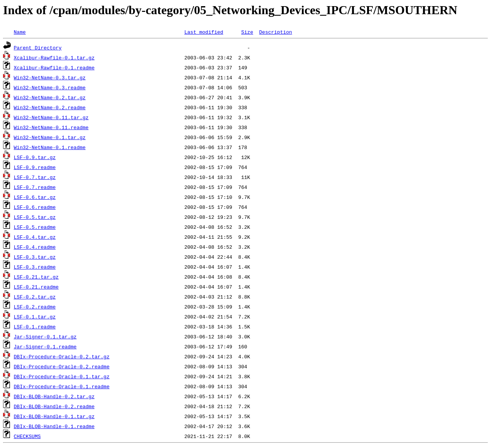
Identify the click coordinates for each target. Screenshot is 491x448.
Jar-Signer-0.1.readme (45, 346)
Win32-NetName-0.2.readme (50, 107)
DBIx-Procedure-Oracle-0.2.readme (62, 366)
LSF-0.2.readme (35, 307)
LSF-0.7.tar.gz (35, 177)
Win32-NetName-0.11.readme (51, 127)
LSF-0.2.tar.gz (35, 297)
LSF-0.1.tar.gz (35, 317)
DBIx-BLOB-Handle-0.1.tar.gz (54, 416)
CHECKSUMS (27, 436)
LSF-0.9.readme (35, 167)
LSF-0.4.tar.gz (35, 237)
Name (20, 32)
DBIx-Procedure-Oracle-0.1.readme (62, 386)
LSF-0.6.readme (35, 207)
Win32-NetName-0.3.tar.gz (50, 77)
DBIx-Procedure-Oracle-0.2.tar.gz (62, 356)
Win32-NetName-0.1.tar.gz (50, 137)
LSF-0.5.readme (35, 227)
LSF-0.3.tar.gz (35, 257)
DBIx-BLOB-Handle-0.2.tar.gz (54, 396)
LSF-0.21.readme (36, 287)
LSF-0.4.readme (35, 247)
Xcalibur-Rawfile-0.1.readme (54, 67)
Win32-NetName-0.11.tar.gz (51, 117)
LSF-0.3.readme (35, 267)
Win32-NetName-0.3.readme (50, 87)
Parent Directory (38, 48)
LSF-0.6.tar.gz (35, 197)
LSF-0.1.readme (35, 327)
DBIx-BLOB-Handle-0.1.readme (54, 426)
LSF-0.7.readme (35, 187)
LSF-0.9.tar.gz (35, 157)
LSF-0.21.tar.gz (36, 277)
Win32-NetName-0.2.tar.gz (50, 97)
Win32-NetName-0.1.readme (50, 147)
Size (247, 32)
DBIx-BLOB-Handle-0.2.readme (54, 406)
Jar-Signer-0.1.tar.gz (45, 336)
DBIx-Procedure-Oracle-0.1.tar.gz (62, 376)
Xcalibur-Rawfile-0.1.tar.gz (54, 57)
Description (275, 32)
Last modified (203, 32)
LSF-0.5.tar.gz (35, 217)
